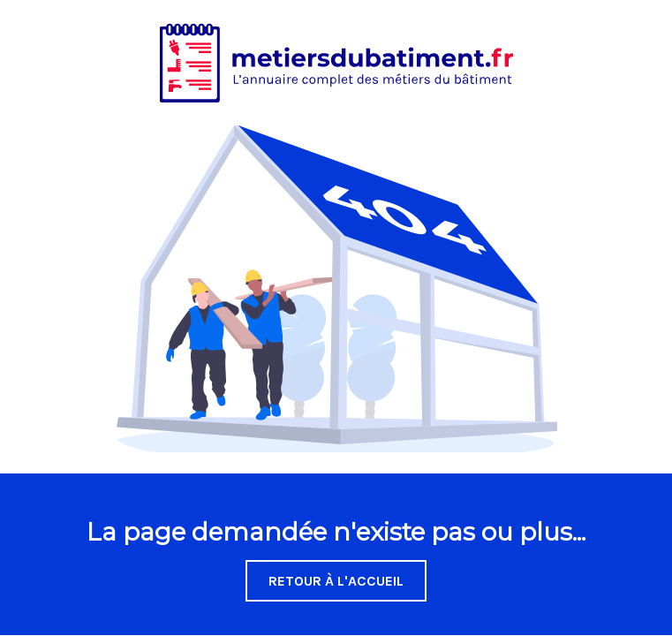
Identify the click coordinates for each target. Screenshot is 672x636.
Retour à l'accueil (336, 581)
